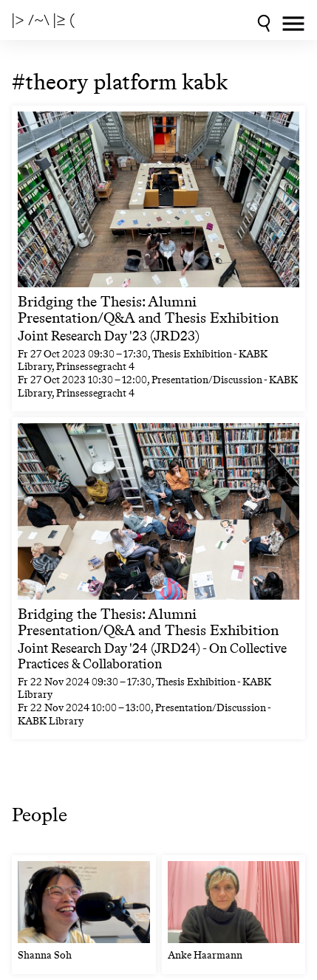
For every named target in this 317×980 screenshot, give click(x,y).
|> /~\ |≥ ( (43, 20)
